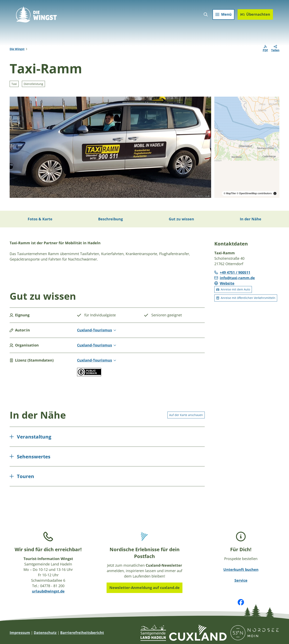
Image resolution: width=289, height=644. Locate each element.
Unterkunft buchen (241, 569)
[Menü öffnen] (223, 14)
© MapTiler (230, 193)
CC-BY (208, 196)
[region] (247, 147)
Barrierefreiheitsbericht (82, 633)
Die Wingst (17, 49)
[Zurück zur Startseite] (36, 14)
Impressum (20, 633)
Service (241, 580)
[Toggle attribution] (275, 193)
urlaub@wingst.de (48, 591)
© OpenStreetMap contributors (254, 193)
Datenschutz (45, 633)
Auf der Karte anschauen (186, 415)
